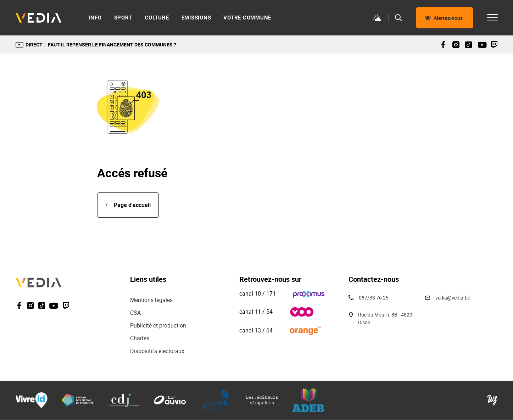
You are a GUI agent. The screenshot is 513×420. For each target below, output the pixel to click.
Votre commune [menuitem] (247, 18)
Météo (377, 18)
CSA (135, 313)
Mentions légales (152, 300)
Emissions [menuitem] (196, 18)
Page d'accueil (132, 205)
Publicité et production (158, 325)
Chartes (140, 338)
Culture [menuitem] (157, 18)
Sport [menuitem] (123, 18)
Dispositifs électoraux (157, 351)
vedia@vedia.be (453, 298)
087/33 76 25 (374, 298)
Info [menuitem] (95, 18)
